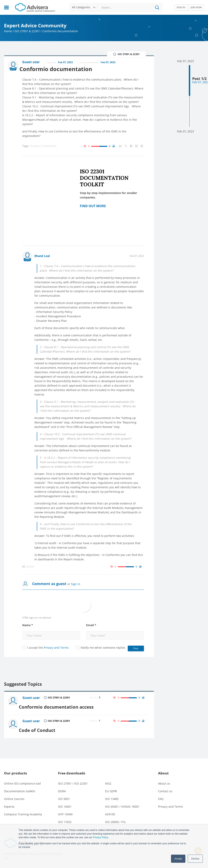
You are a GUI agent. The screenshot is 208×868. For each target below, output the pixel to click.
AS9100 (110, 811)
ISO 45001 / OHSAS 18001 (122, 803)
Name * (28, 626)
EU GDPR (111, 788)
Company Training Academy (23, 811)
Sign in (76, 584)
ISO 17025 (65, 818)
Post (136, 649)
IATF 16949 (65, 811)
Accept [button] (178, 859)
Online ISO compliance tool (22, 780)
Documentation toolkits (20, 788)
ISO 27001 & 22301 (27, 31)
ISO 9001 (64, 795)
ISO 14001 (65, 803)
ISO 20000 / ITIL (116, 818)
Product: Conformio (43, 146)
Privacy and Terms (56, 648)
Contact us (165, 788)
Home (8, 31)
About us (164, 780)
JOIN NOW (196, 7)
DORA (62, 788)
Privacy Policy (100, 837)
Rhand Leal (42, 256)
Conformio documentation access (61, 705)
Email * (91, 626)
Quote (28, 567)
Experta (9, 803)
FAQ (161, 795)
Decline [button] (195, 859)
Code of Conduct (42, 727)
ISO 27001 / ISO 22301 (73, 780)
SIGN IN (181, 7)
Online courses (14, 795)
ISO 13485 (112, 795)
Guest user (32, 698)
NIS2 (108, 780)
